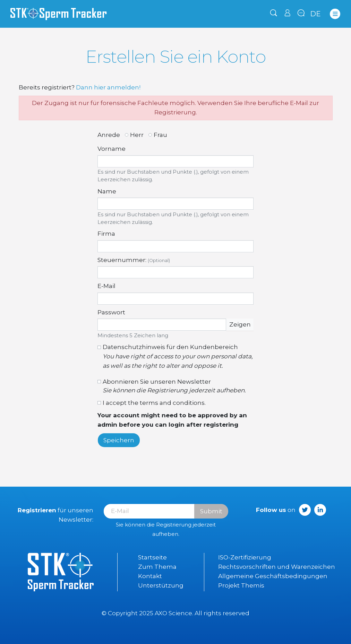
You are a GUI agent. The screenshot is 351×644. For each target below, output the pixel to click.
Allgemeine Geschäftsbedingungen (273, 576)
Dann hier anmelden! (108, 87)
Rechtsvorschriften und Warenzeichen (277, 567)
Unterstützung (161, 585)
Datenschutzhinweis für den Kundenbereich (178, 357)
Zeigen (240, 324)
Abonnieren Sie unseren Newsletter (174, 386)
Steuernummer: (134, 260)
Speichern (119, 440)
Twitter (305, 510)
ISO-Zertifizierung (245, 557)
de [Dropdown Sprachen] (316, 14)
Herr (137, 135)
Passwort (111, 312)
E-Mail (106, 286)
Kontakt (150, 576)
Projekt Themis (241, 585)
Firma (106, 234)
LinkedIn (320, 510)
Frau (160, 135)
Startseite (152, 557)
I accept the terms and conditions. (154, 403)
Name (107, 191)
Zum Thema (157, 567)
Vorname (112, 149)
